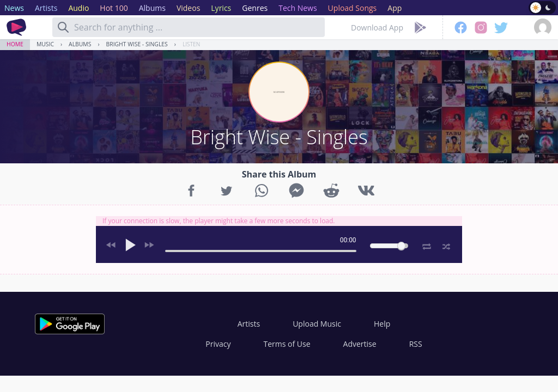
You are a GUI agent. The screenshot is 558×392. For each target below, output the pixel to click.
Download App (377, 27)
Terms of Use (287, 344)
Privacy (218, 344)
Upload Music (317, 324)
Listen (191, 44)
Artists (249, 324)
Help (382, 324)
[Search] (63, 27)
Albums (80, 44)
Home (15, 44)
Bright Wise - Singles (137, 44)
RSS (416, 344)
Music (45, 44)
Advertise (360, 344)
